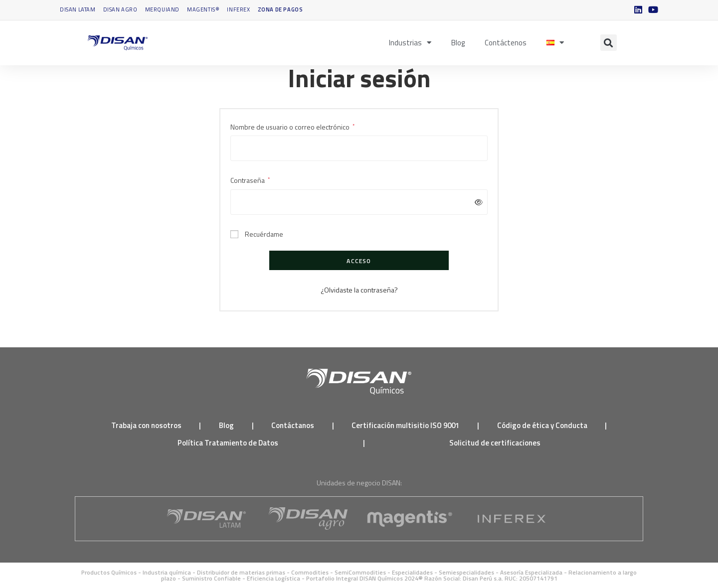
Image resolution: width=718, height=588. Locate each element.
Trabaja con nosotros (146, 425)
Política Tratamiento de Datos (228, 443)
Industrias (410, 43)
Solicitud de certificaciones (495, 443)
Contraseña (250, 180)
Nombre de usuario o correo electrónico (292, 126)
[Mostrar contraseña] (477, 202)
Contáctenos (506, 43)
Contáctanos (293, 425)
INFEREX (238, 9)
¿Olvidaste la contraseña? (359, 290)
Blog (458, 43)
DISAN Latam (78, 9)
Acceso (359, 261)
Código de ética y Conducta (542, 425)
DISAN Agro (120, 9)
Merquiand (162, 9)
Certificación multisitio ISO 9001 (405, 425)
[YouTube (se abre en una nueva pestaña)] (652, 10)
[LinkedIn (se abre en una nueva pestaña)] (638, 10)
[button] (609, 43)
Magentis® (203, 9)
